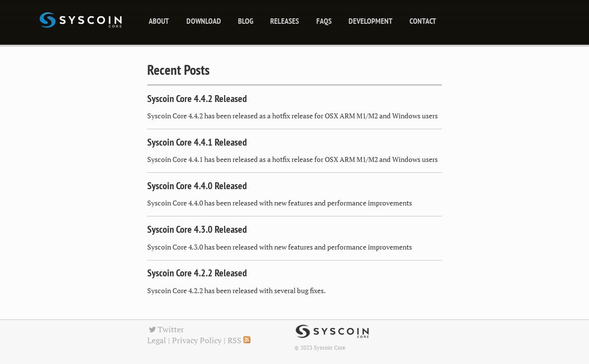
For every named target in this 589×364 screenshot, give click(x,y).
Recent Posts (178, 70)
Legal (157, 340)
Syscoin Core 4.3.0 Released (197, 229)
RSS (239, 340)
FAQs (324, 21)
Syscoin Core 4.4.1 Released (197, 142)
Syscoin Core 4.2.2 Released (197, 273)
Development (371, 21)
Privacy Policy (197, 340)
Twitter (166, 329)
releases (285, 21)
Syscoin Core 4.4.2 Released (197, 99)
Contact (423, 21)
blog (246, 21)
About (159, 21)
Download (204, 21)
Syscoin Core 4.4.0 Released (197, 186)
